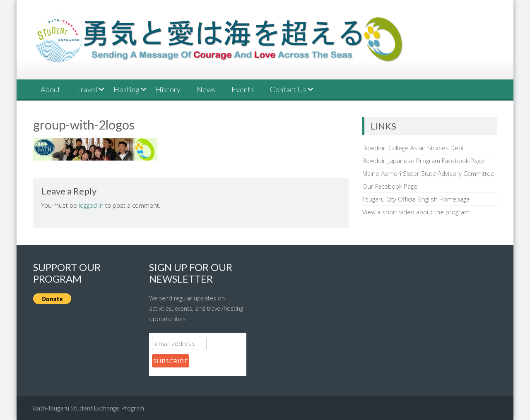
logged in (91, 205)
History (168, 89)
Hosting (126, 89)
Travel (87, 89)
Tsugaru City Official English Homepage (416, 199)
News (206, 89)
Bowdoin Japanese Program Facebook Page (423, 161)
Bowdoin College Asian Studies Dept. (414, 148)
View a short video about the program (416, 212)
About (51, 89)
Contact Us (288, 89)
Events (243, 89)
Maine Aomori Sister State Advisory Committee (428, 173)
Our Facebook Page (390, 186)
